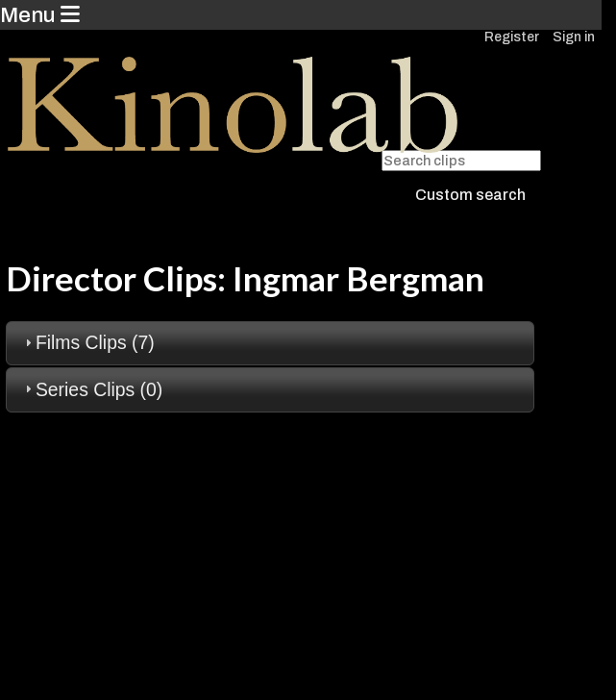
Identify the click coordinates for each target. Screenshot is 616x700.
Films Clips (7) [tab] (87, 342)
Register (512, 37)
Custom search (470, 195)
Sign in (574, 37)
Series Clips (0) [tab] (91, 389)
